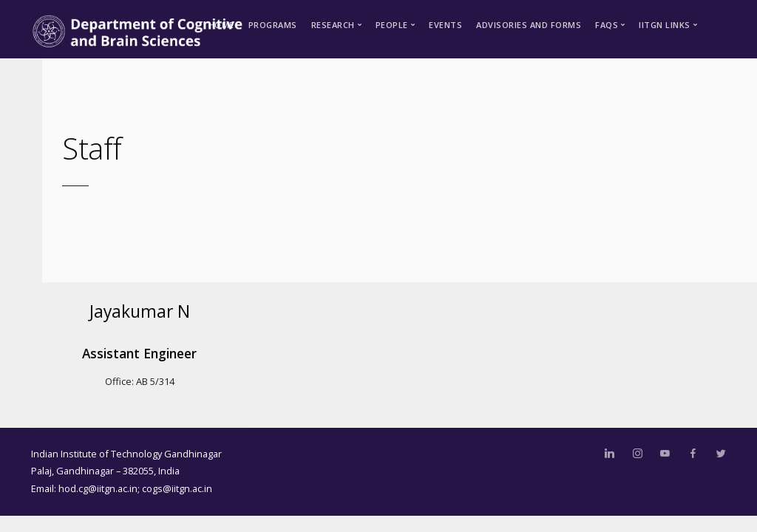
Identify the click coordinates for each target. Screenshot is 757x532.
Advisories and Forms (529, 25)
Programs (273, 25)
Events (445, 25)
